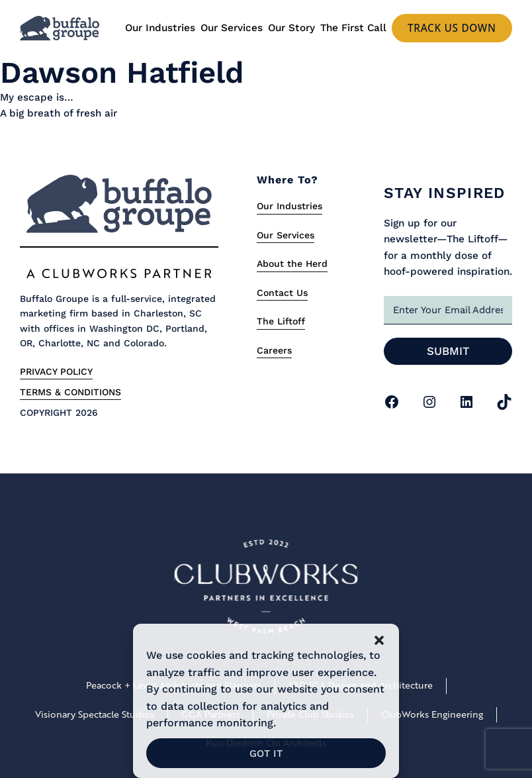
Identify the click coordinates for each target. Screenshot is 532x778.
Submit (448, 351)
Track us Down (452, 28)
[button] (379, 640)
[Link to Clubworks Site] (266, 589)
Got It (266, 754)
